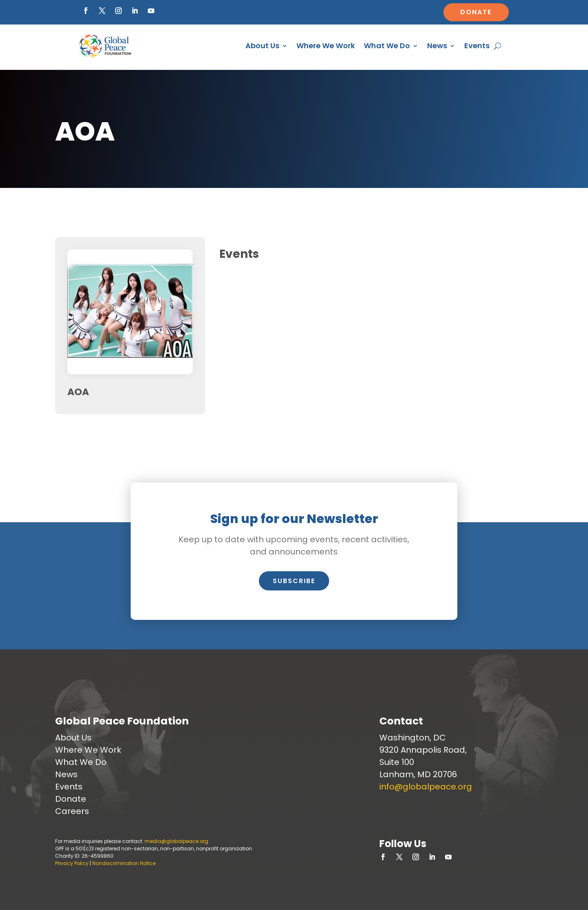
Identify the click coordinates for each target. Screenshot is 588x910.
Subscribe (294, 581)
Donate (476, 12)
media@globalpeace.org (176, 841)
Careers (72, 811)
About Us (262, 46)
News (437, 46)
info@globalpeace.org (426, 787)
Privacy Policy (72, 863)
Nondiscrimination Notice (124, 863)
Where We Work (326, 46)
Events (477, 46)
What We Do (387, 46)
